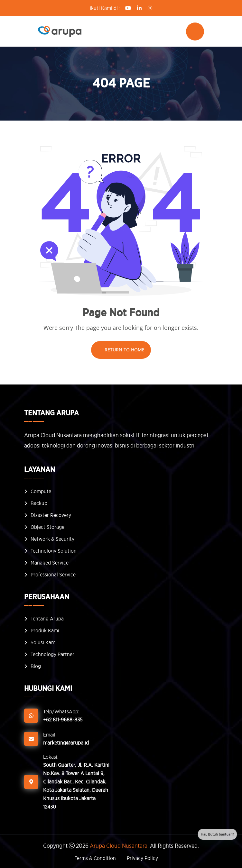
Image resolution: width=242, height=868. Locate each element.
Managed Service (50, 563)
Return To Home (121, 350)
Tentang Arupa (47, 619)
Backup (39, 503)
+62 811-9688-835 (63, 719)
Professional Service (53, 574)
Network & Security (52, 539)
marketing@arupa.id (66, 743)
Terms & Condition (95, 858)
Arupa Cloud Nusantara (119, 846)
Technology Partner (52, 654)
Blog (36, 666)
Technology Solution (54, 551)
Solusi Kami (44, 642)
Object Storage (47, 527)
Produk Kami (45, 630)
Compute (41, 491)
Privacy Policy (142, 858)
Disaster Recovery (51, 515)
